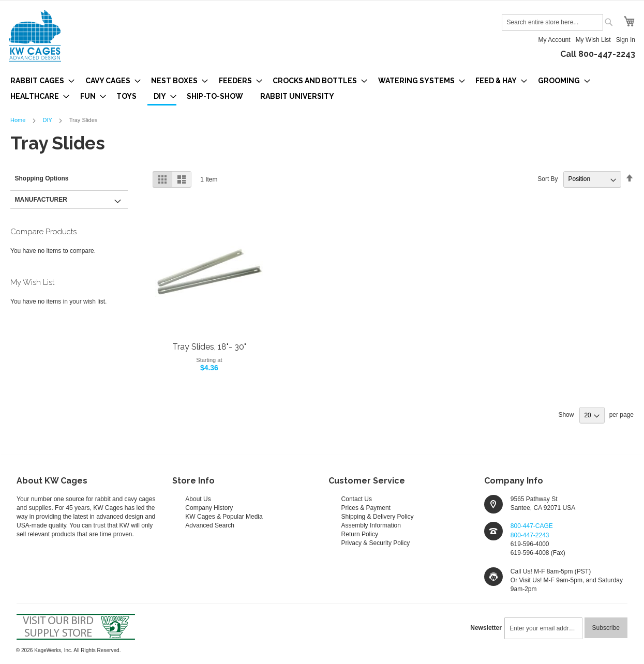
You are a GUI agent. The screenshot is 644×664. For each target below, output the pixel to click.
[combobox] (552, 22)
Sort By (548, 179)
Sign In (626, 40)
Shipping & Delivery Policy (378, 517)
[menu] (322, 89)
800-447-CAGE (532, 526)
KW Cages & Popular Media (224, 517)
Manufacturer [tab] (41, 200)
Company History (209, 508)
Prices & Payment (366, 508)
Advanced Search (210, 525)
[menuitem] (39, 81)
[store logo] (35, 36)
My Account (555, 40)
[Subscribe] (606, 628)
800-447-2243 (530, 535)
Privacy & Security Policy (376, 543)
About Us (198, 499)
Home (19, 120)
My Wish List (593, 40)
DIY (48, 120)
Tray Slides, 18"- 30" (209, 347)
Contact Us (357, 499)
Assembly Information (371, 525)
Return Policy (360, 534)
